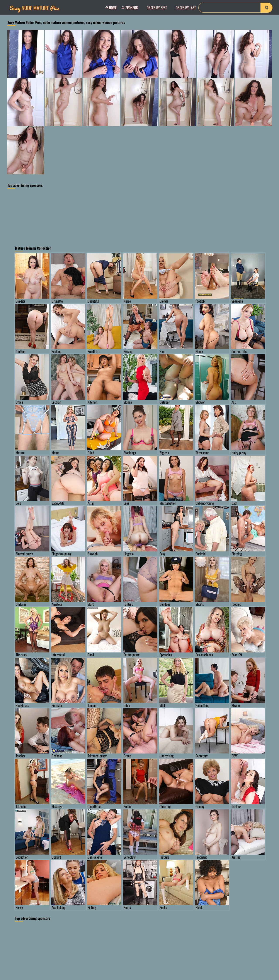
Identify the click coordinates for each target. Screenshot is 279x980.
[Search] (235, 8)
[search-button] (266, 8)
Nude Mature (34, 8)
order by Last (186, 8)
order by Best (157, 8)
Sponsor (131, 8)
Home (112, 8)
